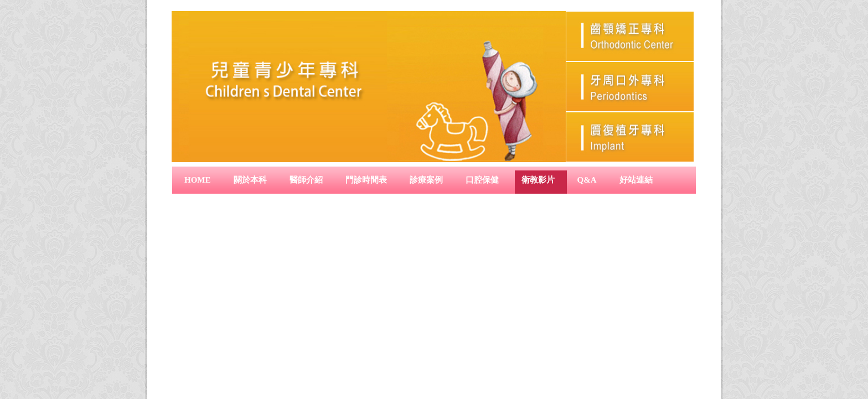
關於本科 (250, 180)
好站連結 (636, 180)
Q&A (587, 180)
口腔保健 (482, 180)
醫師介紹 (306, 180)
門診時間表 (366, 180)
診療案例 (426, 180)
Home (198, 180)
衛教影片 (538, 180)
